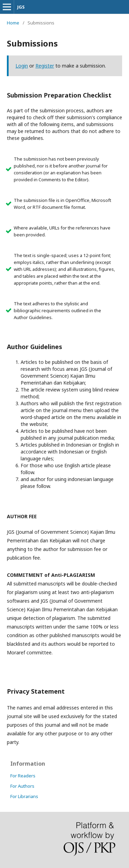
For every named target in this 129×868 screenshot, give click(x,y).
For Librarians (24, 796)
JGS (21, 7)
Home (13, 23)
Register (45, 66)
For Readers (23, 776)
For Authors (22, 786)
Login (22, 66)
